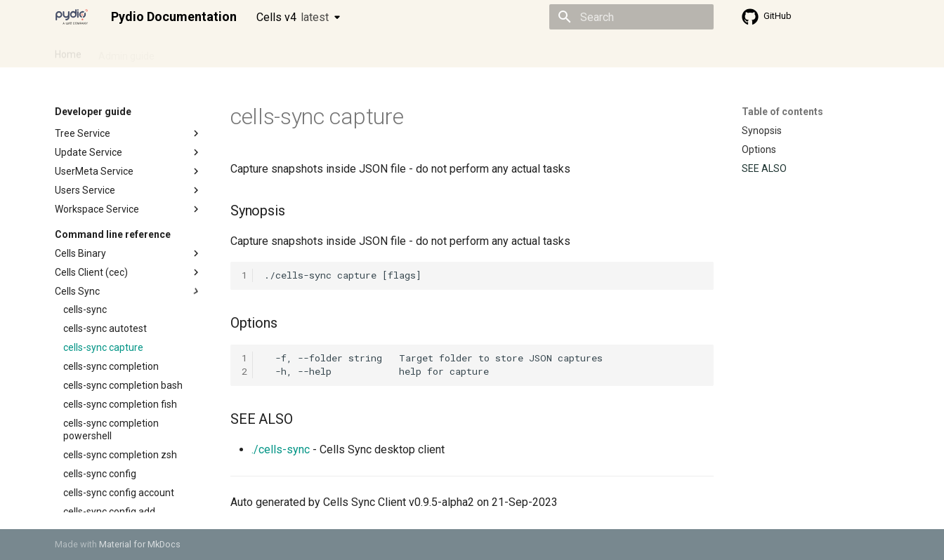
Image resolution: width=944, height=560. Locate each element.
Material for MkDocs (140, 544)
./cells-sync (281, 449)
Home (68, 51)
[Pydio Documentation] (72, 17)
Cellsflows (194, 51)
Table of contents (782, 112)
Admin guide (126, 51)
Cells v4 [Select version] (293, 17)
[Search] (631, 17)
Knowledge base (358, 51)
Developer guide (269, 51)
